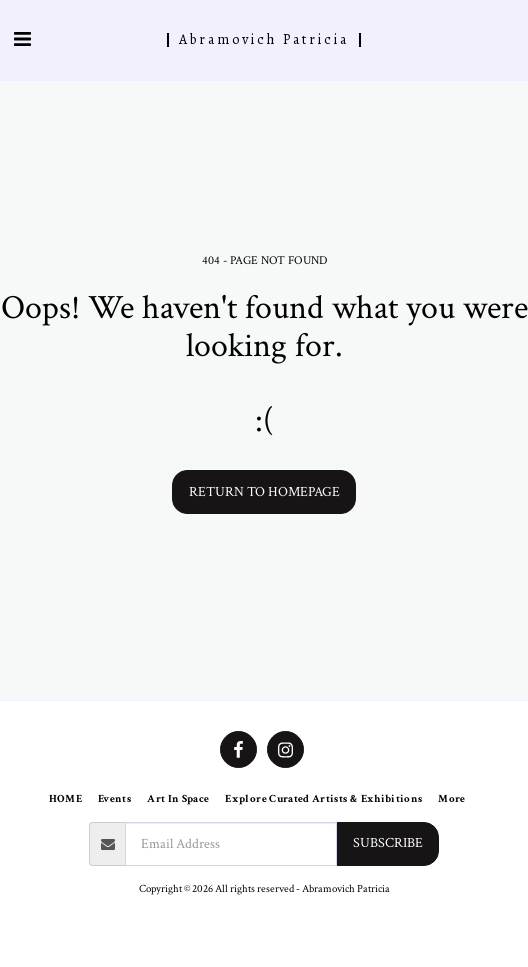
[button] (22, 40)
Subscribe (388, 843)
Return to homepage (264, 492)
